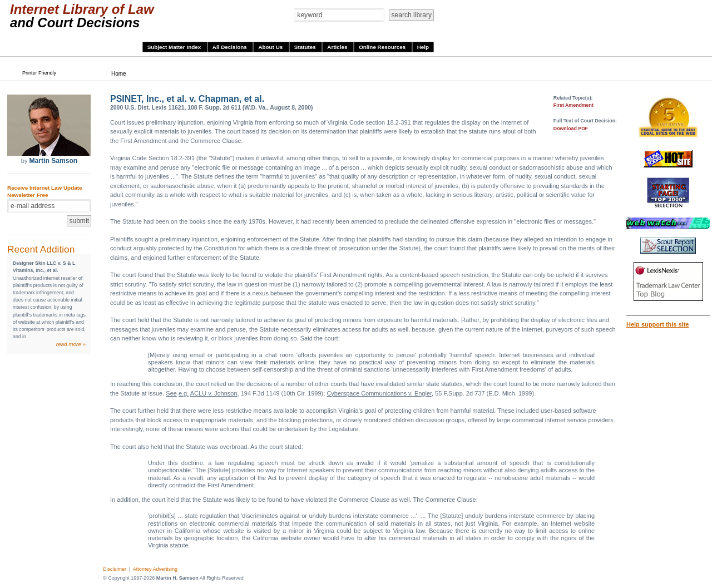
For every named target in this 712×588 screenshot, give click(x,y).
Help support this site (657, 324)
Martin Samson (53, 161)
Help (423, 47)
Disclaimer (115, 569)
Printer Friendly (39, 73)
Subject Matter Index (175, 47)
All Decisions (231, 47)
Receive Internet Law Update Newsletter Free (44, 191)
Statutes (306, 47)
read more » (71, 344)
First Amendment (573, 105)
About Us (271, 47)
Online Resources (383, 47)
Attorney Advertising (155, 569)
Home (119, 74)
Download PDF (571, 129)
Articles (338, 47)
